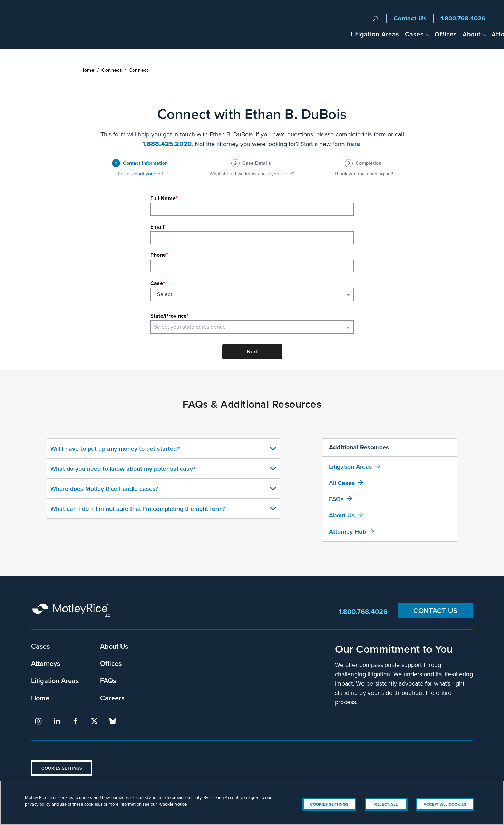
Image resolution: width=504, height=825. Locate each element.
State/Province (168, 316)
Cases (334, 34)
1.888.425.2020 (167, 144)
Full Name (163, 198)
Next (252, 352)
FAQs (336, 499)
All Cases (342, 483)
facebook (76, 721)
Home (88, 70)
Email (157, 227)
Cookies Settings (62, 768)
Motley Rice (72, 611)
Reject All (386, 813)
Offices (365, 34)
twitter (94, 721)
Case (157, 283)
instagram (38, 721)
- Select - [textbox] (165, 294)
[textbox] (252, 327)
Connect (112, 70)
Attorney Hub (347, 531)
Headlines (462, 34)
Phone (158, 255)
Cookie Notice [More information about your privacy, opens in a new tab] (173, 813)
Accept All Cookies (445, 813)
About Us (342, 515)
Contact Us (410, 18)
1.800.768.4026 (463, 18)
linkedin (57, 721)
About (391, 34)
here (353, 144)
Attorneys (426, 34)
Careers (112, 698)
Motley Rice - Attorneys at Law (45, 25)
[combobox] (252, 295)
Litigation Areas (295, 34)
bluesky (113, 721)
